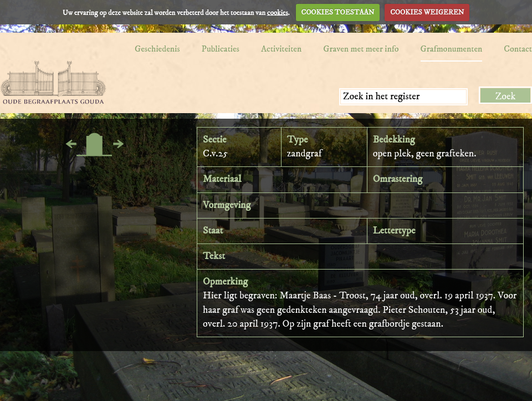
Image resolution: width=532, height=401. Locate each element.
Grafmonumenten (452, 49)
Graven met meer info (361, 49)
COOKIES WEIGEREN (427, 12)
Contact (518, 49)
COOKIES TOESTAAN (338, 12)
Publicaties (221, 49)
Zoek (506, 97)
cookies (278, 12)
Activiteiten (281, 49)
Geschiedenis (157, 49)
